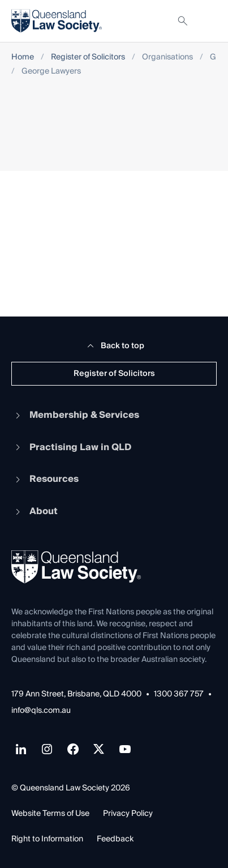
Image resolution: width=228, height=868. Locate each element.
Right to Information (47, 839)
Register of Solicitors (88, 57)
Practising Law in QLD (71, 447)
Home (23, 57)
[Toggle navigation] (208, 21)
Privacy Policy (128, 814)
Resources (45, 479)
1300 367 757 (179, 694)
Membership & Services (75, 415)
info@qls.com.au (41, 711)
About (35, 511)
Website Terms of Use (50, 814)
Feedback (115, 839)
